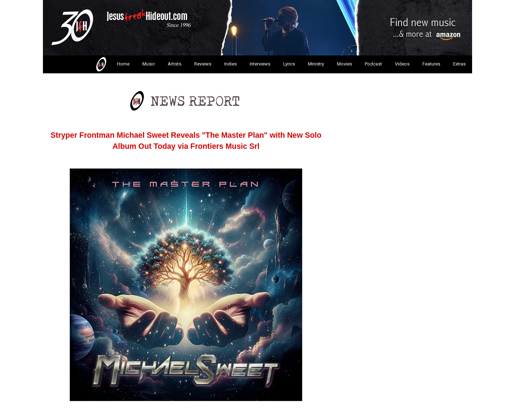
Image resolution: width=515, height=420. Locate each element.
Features (431, 64)
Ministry (316, 64)
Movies (344, 64)
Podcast (373, 64)
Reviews (203, 64)
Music (149, 64)
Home (112, 64)
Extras (459, 64)
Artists (175, 64)
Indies (230, 64)
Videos (402, 64)
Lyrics (289, 64)
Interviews (260, 64)
